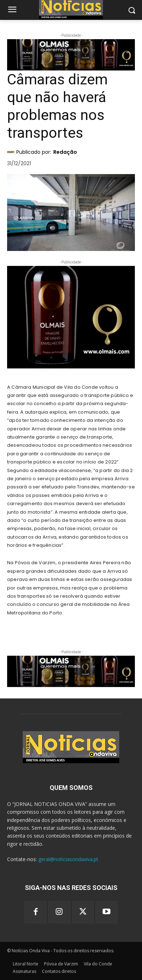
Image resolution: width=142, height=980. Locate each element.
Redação (65, 152)
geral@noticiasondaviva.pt (68, 859)
